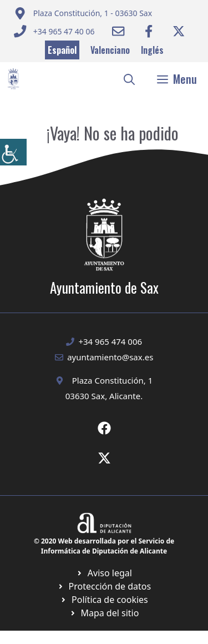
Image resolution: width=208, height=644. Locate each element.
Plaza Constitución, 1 (113, 380)
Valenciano (110, 50)
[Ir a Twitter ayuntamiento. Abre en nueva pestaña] (179, 31)
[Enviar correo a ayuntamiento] (83, 13)
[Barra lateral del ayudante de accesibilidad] (13, 152)
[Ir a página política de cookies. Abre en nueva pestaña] (104, 586)
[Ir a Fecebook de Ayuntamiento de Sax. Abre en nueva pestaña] (104, 428)
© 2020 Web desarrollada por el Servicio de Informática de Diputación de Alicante (104, 546)
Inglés (152, 50)
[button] (129, 79)
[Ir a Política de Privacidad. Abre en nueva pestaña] (104, 573)
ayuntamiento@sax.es (110, 357)
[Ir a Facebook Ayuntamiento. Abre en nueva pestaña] (149, 31)
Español (62, 50)
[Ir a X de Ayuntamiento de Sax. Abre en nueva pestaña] (104, 458)
